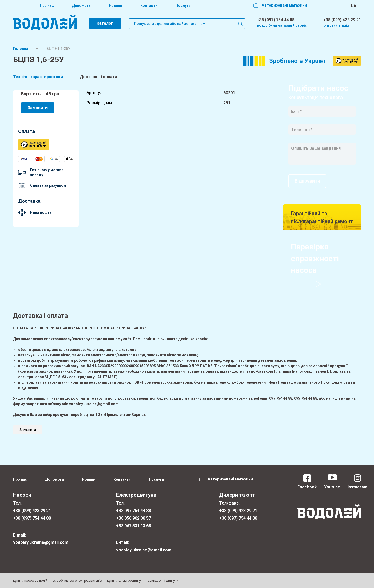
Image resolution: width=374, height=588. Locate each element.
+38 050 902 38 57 (133, 518)
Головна (21, 49)
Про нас (47, 5)
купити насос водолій (30, 581)
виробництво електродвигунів (77, 581)
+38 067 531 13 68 (133, 526)
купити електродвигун (125, 581)
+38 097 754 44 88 (133, 511)
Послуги (183, 5)
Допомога (81, 5)
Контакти (149, 5)
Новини (115, 5)
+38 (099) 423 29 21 (342, 20)
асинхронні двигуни (163, 581)
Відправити (307, 181)
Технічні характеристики (38, 77)
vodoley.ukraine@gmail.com (41, 542)
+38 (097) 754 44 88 (276, 20)
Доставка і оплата (98, 77)
